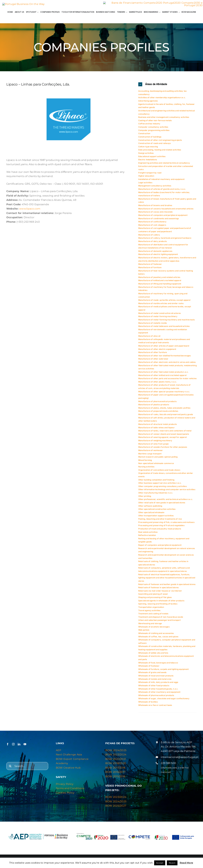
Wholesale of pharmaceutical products (156, 697)
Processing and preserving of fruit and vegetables (161, 527)
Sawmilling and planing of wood (153, 596)
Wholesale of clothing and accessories (156, 635)
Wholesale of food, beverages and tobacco (158, 665)
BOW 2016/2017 (115, 774)
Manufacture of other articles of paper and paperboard (164, 348)
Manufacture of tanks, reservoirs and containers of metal (165, 433)
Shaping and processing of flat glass (155, 599)
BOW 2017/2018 (115, 770)
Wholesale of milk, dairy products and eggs (158, 684)
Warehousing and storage (150, 625)
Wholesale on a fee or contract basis (155, 707)
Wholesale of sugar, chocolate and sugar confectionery (164, 701)
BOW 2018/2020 (116, 765)
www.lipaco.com (30, 211)
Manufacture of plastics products (154, 407)
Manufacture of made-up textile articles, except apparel (164, 302)
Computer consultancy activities (153, 129)
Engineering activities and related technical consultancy (164, 165)
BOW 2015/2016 (115, 778)
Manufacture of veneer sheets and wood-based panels (164, 436)
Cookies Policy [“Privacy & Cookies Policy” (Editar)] (65, 795)
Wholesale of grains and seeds (152, 674)
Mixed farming (145, 462)
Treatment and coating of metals (153, 616)
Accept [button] (160, 863)
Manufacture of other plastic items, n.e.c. (158, 384)
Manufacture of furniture (150, 269)
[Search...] (27, 768)
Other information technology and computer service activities (167, 491)
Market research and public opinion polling (158, 459)
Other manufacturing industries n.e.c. (156, 495)
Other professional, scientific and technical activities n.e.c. (166, 501)
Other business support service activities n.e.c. (160, 485)
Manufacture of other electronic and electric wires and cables (167, 364)
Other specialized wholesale (151, 514)
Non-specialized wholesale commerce (156, 465)
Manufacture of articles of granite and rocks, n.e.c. (162, 191)
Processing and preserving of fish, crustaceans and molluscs (166, 524)
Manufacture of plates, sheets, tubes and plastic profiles (164, 410)
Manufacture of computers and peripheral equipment (163, 217)
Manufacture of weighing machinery (155, 443)
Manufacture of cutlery (149, 237)
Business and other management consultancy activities (164, 119)
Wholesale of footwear (149, 668)
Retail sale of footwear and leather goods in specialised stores (167, 586)
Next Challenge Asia (69, 757)
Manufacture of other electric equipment (157, 351)
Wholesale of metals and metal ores (155, 681)
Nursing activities (146, 469)
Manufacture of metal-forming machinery (158, 318)
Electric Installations (148, 162)
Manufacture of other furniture (153, 354)
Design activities (146, 155)
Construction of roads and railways (154, 145)
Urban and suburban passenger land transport (159, 622)
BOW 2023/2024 (116, 757)
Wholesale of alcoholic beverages (154, 629)
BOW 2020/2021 (116, 761)
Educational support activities (152, 158)
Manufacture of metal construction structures (159, 315)
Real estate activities (148, 534)
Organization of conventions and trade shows (159, 472)
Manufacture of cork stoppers (152, 227)
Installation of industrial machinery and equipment (161, 181)
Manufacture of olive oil (149, 338)
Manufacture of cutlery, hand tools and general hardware (165, 240)
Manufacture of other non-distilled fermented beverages (165, 358)
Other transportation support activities (156, 518)
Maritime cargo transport (150, 456)
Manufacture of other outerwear (153, 361)
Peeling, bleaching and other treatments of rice (160, 521)
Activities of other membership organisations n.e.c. (162, 100)
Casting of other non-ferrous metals (155, 122)
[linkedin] (19, 746)
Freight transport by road (150, 175)
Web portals (144, 632)
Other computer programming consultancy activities (162, 488)
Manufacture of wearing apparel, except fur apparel (162, 439)
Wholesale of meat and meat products (156, 678)
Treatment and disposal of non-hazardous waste (161, 619)
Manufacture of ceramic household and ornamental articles (166, 211)
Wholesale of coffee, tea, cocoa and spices (158, 638)
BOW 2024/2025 (116, 752)
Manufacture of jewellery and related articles (159, 279)
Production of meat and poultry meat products (160, 531)
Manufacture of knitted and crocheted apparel (160, 282)
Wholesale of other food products (154, 688)
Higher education (146, 178)
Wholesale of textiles (148, 704)
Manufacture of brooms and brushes (155, 207)
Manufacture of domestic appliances (155, 253)
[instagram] (13, 746)
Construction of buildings (150, 139)
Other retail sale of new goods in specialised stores (162, 505)
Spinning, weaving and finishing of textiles (158, 606)
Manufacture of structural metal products (157, 426)
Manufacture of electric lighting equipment (158, 256)
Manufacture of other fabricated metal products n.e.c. (164, 374)
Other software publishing (150, 508)
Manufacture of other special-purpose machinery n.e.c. (164, 393)
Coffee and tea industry (149, 126)
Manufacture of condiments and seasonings (159, 220)
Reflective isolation (147, 537)
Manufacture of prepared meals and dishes (158, 413)
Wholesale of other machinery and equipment (159, 694)
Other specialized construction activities (157, 511)
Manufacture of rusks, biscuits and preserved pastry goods (166, 416)
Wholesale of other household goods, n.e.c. (158, 691)
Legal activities (145, 184)
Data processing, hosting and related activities (160, 152)
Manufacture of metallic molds (152, 325)
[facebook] (8, 746)
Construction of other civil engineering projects (160, 142)
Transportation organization (151, 609)
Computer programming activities (154, 132)
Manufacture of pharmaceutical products (157, 403)
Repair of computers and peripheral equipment (160, 547)
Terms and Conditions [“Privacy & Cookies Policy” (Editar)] (70, 790)
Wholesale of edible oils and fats (153, 655)
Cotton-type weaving (148, 149)
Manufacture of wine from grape (153, 446)
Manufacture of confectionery (152, 224)
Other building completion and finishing (156, 482)
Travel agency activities (149, 612)
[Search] (10, 768)
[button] (167, 86)
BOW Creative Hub (68, 770)
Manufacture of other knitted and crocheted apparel (162, 377)
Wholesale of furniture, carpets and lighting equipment (164, 671)
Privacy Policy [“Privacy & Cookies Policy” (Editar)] (65, 786)
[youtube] (25, 746)
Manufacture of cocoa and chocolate (155, 214)
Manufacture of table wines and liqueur (156, 429)
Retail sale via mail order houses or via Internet (160, 593)
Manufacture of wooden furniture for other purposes (163, 449)
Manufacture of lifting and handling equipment (160, 286)
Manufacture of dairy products (152, 243)
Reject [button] (172, 863)
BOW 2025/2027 (116, 808)
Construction (144, 135)
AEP (59, 752)
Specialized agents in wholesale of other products (161, 603)
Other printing (145, 498)
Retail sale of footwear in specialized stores (158, 590)
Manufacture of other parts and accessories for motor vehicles (167, 380)
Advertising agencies (148, 103)
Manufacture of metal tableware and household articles (164, 328)
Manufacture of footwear (150, 266)
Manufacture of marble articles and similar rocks (161, 305)
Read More (186, 863)
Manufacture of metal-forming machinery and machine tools (166, 322)
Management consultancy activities (155, 188)
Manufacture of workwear (151, 452)
